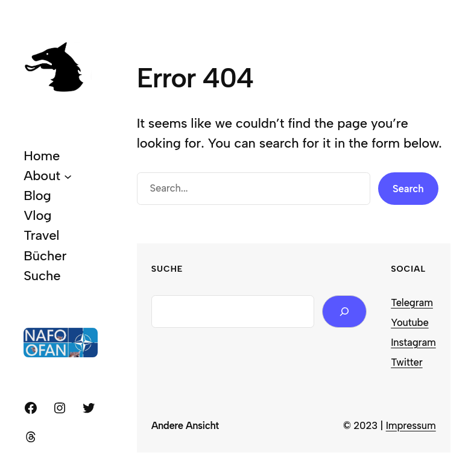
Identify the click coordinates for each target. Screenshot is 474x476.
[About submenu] (68, 176)
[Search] (344, 312)
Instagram (413, 342)
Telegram (412, 302)
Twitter (406, 362)
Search (408, 189)
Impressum (411, 425)
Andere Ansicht (185, 425)
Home (42, 156)
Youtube (409, 322)
